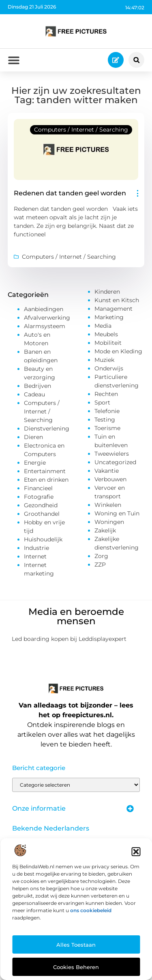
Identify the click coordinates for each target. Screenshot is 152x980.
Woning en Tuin (117, 513)
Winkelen (108, 505)
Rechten (106, 394)
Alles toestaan (76, 945)
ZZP (100, 565)
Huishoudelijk (43, 539)
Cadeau (34, 394)
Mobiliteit (108, 343)
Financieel (38, 488)
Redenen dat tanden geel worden (70, 193)
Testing (105, 420)
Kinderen (107, 292)
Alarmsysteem (45, 326)
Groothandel (42, 514)
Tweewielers (112, 454)
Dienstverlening (47, 428)
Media (103, 326)
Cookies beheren (76, 967)
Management (113, 309)
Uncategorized (115, 462)
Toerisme (107, 428)
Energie (35, 463)
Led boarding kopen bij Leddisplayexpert (69, 639)
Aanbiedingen (44, 309)
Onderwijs (109, 368)
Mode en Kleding (118, 351)
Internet (35, 556)
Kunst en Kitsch (117, 300)
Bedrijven (37, 386)
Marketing (109, 317)
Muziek (104, 360)
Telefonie (107, 411)
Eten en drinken (46, 480)
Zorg (101, 556)
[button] (136, 852)
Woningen (109, 522)
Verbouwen (110, 479)
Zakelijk (105, 530)
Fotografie (39, 497)
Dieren (33, 437)
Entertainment (45, 471)
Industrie (36, 548)
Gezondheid (41, 505)
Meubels (106, 334)
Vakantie (107, 471)
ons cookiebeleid (91, 910)
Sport (102, 402)
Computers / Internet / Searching (81, 130)
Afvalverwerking (47, 318)
